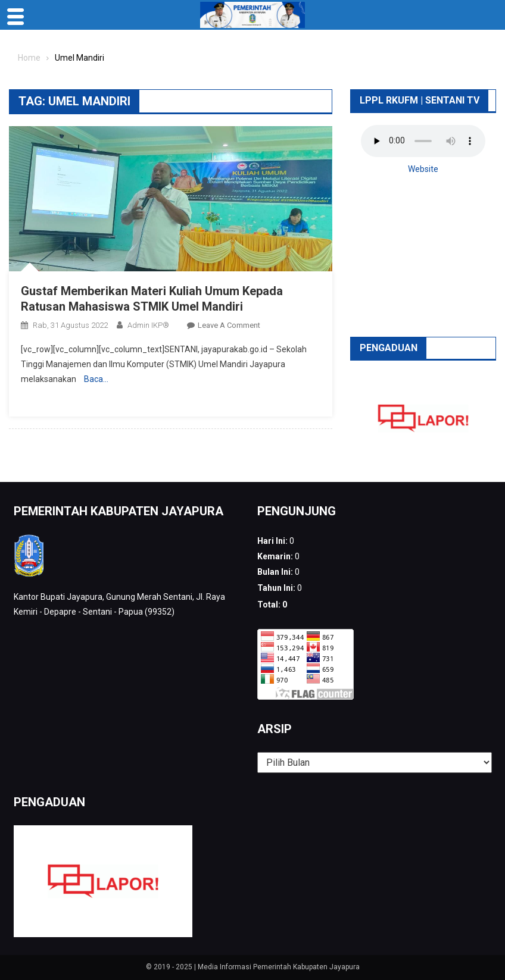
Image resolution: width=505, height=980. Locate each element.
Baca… (96, 379)
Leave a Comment (229, 325)
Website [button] (423, 169)
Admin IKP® (148, 325)
